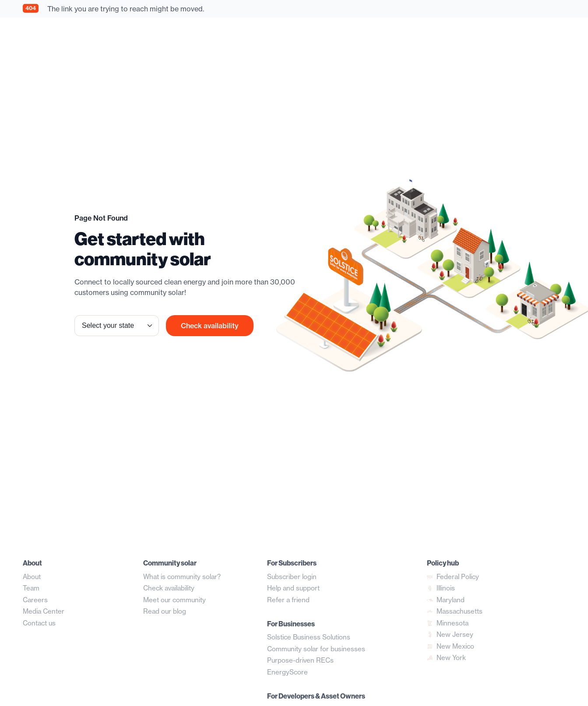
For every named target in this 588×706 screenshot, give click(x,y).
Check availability (210, 326)
